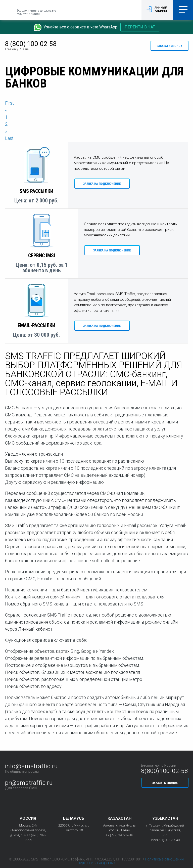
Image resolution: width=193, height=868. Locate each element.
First (9, 103)
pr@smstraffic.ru (29, 783)
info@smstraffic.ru (31, 766)
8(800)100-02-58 (164, 771)
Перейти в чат (140, 27)
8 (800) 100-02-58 (31, 44)
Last (9, 138)
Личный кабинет (161, 9)
